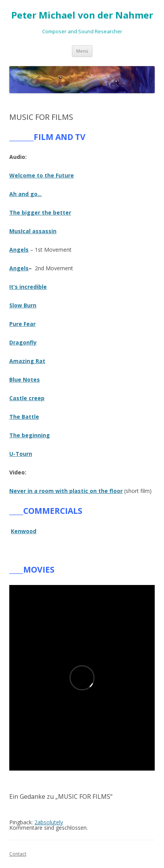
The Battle (24, 417)
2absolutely (49, 822)
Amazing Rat (27, 361)
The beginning (30, 435)
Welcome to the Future (42, 175)
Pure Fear (22, 324)
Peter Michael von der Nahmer (82, 15)
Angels (19, 268)
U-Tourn (21, 454)
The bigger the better (40, 212)
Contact (18, 854)
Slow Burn (23, 305)
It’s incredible (28, 287)
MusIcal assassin (33, 231)
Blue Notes (25, 379)
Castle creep (27, 398)
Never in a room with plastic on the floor (66, 491)
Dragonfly (23, 342)
